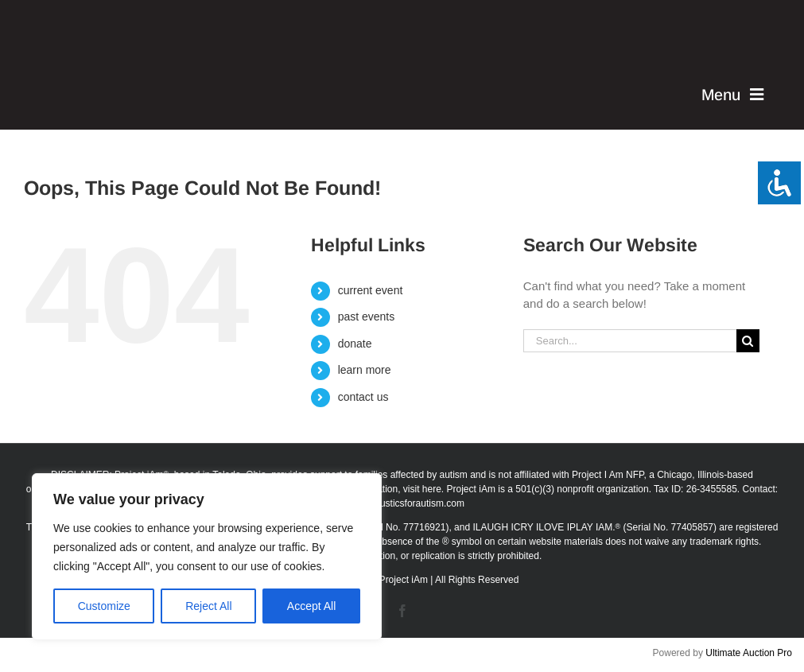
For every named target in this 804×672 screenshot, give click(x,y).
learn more (365, 370)
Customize (104, 606)
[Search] (748, 341)
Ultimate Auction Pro (749, 653)
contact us (363, 397)
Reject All (208, 606)
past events (367, 317)
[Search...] (630, 341)
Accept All (311, 606)
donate (355, 344)
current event (371, 290)
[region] (207, 557)
